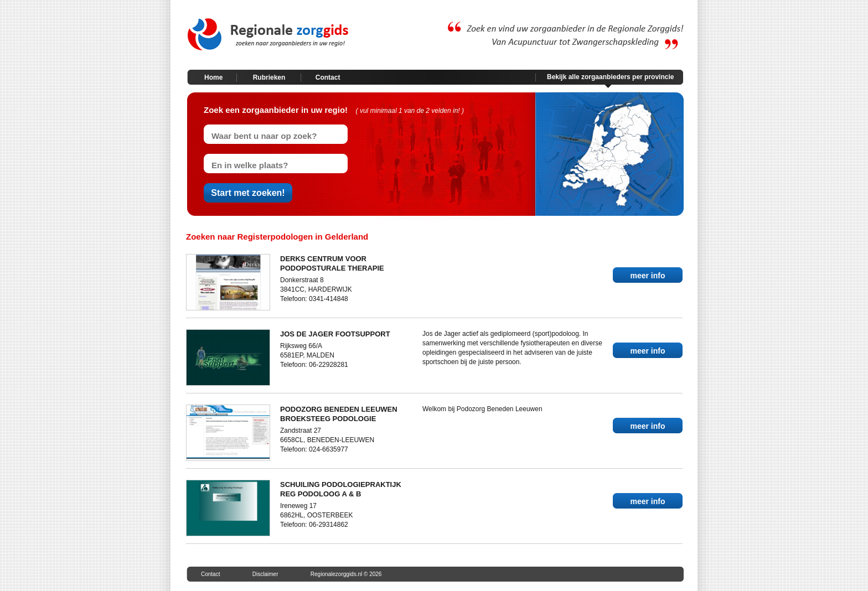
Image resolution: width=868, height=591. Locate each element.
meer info (647, 276)
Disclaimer (265, 574)
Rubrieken (269, 77)
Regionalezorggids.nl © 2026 (346, 574)
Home (213, 77)
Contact (328, 77)
